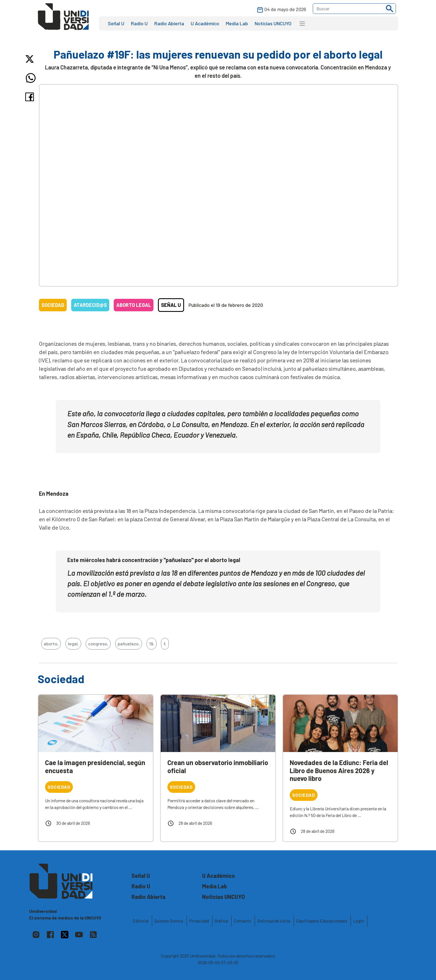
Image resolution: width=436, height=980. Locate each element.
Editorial (141, 921)
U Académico (205, 23)
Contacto (243, 921)
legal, (73, 644)
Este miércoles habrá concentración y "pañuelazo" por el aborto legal (154, 560)
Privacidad (199, 921)
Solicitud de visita (274, 921)
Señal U (116, 23)
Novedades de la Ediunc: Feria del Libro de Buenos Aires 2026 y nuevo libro (339, 770)
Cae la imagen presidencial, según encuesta (95, 766)
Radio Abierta (169, 23)
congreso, (98, 644)
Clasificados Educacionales (322, 921)
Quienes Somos (169, 921)
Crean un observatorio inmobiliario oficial (218, 766)
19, (152, 644)
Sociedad (53, 305)
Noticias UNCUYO (273, 23)
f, (165, 644)
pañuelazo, (129, 644)
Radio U (139, 23)
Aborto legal (134, 305)
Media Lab (237, 23)
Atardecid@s (90, 305)
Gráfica (221, 921)
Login (358, 921)
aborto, (51, 644)
